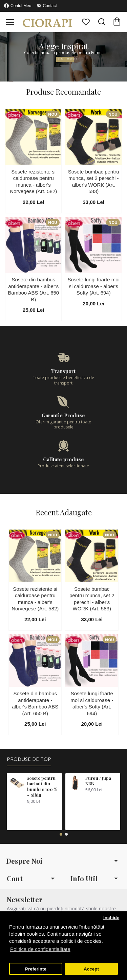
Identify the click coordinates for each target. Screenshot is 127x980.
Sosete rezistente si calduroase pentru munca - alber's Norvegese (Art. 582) (33, 182)
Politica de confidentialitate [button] (40, 949)
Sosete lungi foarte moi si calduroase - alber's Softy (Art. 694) (94, 286)
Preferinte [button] (36, 969)
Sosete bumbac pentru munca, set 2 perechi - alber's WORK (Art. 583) (94, 182)
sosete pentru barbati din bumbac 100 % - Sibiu (42, 787)
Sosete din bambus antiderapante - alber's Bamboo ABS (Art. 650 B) (33, 289)
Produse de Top (29, 759)
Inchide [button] (111, 918)
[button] (61, 834)
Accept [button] (91, 969)
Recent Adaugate (64, 512)
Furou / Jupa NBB (98, 781)
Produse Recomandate (63, 92)
